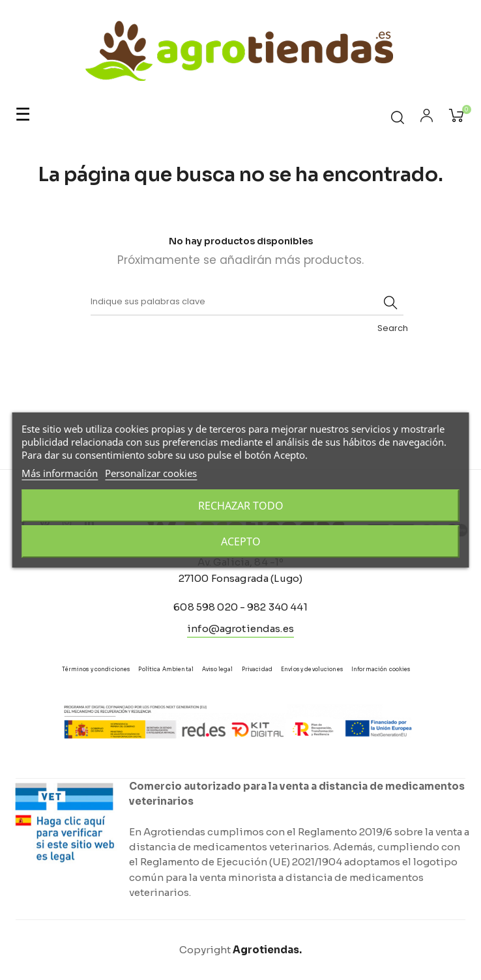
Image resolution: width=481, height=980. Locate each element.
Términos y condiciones (96, 669)
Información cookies (381, 669)
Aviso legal (218, 669)
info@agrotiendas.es (241, 628)
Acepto (241, 541)
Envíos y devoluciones (312, 669)
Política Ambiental (166, 669)
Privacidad (257, 669)
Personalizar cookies (151, 473)
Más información (60, 473)
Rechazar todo (241, 506)
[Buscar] (247, 302)
